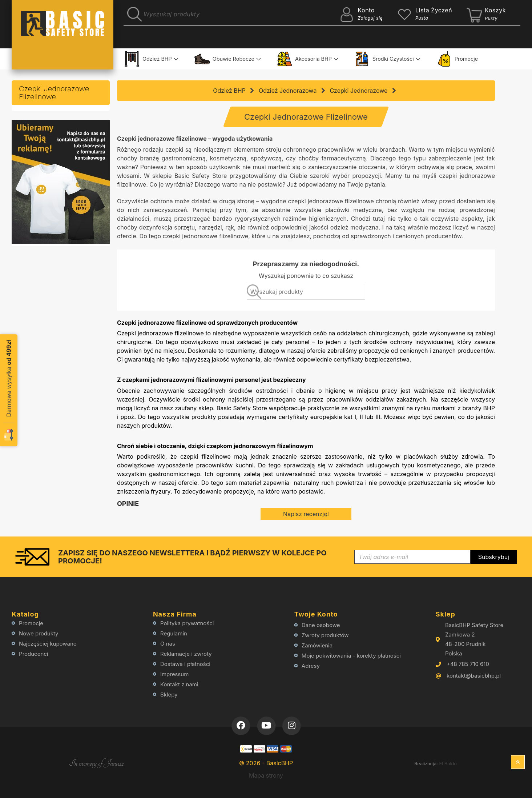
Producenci (33, 654)
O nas (168, 644)
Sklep (446, 614)
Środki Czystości (384, 59)
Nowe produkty (39, 633)
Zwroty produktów (325, 635)
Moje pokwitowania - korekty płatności (351, 656)
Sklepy (169, 695)
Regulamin (174, 633)
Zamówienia (317, 645)
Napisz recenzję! (306, 514)
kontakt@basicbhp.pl (474, 676)
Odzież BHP (148, 59)
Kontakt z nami (179, 684)
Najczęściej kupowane (48, 644)
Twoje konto (316, 614)
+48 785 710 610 (468, 664)
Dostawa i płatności (185, 664)
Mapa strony (266, 775)
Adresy (311, 666)
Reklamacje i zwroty (186, 654)
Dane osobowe (321, 625)
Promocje (457, 59)
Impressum (174, 674)
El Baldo (448, 764)
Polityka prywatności (187, 623)
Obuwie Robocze (224, 59)
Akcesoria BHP (304, 59)
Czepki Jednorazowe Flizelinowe (54, 93)
